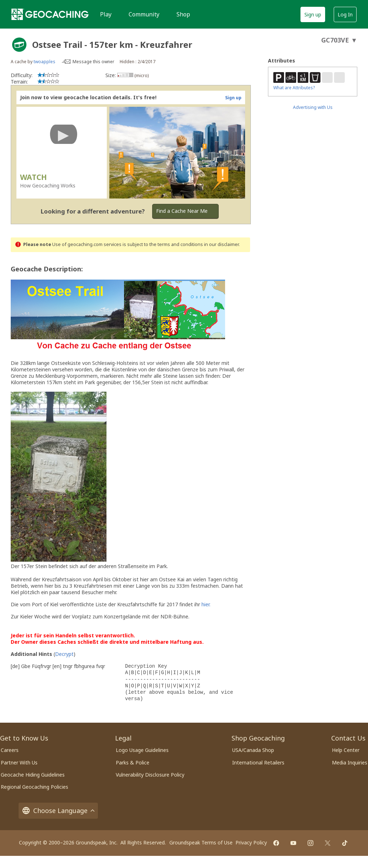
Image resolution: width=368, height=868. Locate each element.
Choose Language (58, 811)
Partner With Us (19, 762)
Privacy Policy (251, 842)
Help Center (346, 750)
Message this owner (93, 62)
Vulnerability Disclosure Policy (150, 775)
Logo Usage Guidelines (142, 750)
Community (144, 14)
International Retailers (258, 762)
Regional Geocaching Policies (34, 787)
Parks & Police (133, 762)
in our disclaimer (221, 244)
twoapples (44, 62)
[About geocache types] (19, 45)
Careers (10, 750)
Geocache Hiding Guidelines (33, 775)
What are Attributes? (294, 88)
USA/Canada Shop (253, 750)
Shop (183, 14)
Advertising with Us (313, 107)
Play (106, 14)
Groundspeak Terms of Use (201, 842)
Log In (345, 14)
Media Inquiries (350, 762)
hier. (206, 604)
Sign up (313, 14)
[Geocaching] (50, 14)
